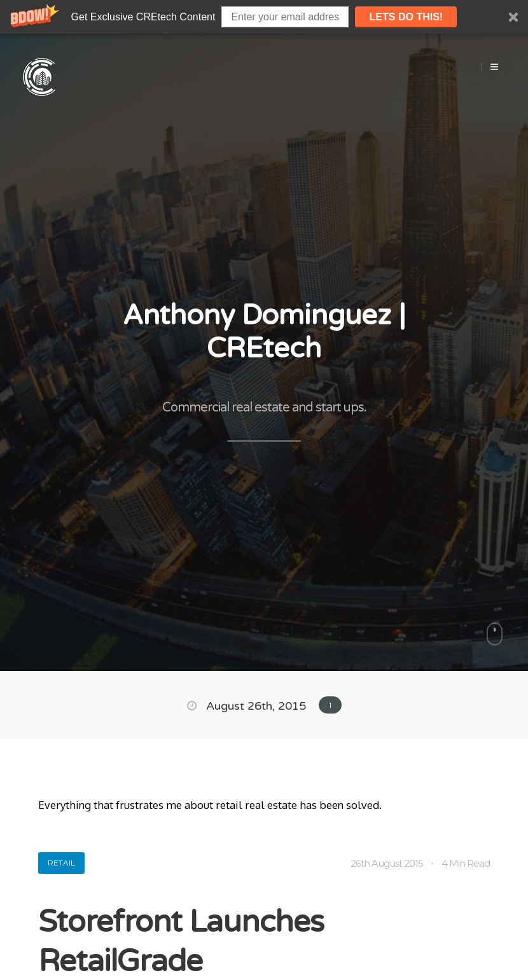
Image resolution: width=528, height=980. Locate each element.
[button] (264, 17)
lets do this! (406, 17)
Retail (61, 863)
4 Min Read (466, 863)
